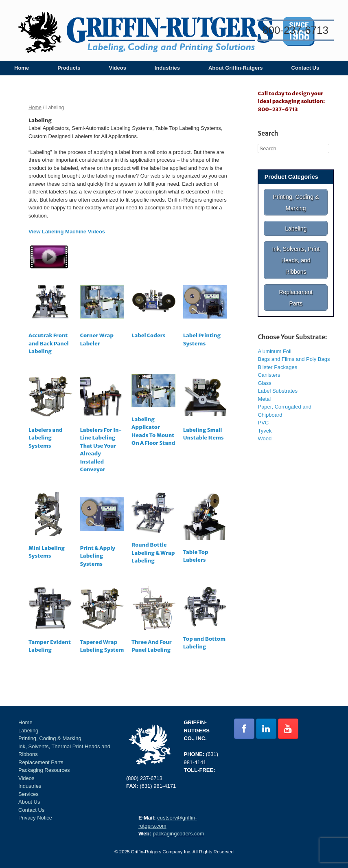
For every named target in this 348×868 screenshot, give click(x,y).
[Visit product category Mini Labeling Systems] (50, 527)
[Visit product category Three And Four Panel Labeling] (153, 621)
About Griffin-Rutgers (236, 68)
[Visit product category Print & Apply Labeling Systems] (102, 531)
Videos (117, 68)
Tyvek (265, 423)
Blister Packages (277, 359)
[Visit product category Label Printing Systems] (205, 315)
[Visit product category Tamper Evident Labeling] (50, 621)
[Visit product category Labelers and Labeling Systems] (50, 413)
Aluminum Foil (274, 343)
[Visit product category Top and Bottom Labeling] (205, 620)
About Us (29, 802)
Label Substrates (278, 383)
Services (28, 794)
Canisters (269, 367)
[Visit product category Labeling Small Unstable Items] (205, 409)
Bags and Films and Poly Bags (294, 351)
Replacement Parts (41, 762)
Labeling (28, 731)
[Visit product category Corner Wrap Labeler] (102, 315)
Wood (265, 430)
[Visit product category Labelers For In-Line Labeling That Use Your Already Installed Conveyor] (102, 425)
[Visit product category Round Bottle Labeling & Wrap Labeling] (153, 530)
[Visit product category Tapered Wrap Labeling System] (102, 621)
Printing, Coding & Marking (50, 738)
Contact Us (305, 68)
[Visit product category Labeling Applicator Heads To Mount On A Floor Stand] (153, 412)
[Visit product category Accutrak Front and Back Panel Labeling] (50, 319)
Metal (264, 391)
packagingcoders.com (178, 834)
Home (22, 68)
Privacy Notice (35, 818)
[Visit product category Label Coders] (153, 311)
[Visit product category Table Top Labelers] (205, 529)
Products (69, 68)
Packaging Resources (44, 770)
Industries (167, 68)
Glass (264, 375)
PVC (263, 414)
